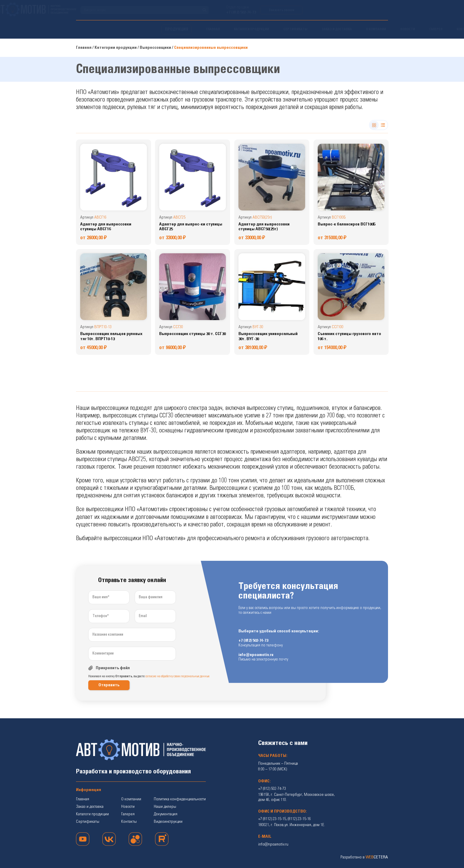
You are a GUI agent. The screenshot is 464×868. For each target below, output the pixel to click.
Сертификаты (88, 822)
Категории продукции (116, 48)
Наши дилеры (165, 807)
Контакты (129, 822)
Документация (166, 814)
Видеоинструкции (168, 822)
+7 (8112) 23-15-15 (272, 819)
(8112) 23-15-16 (299, 819)
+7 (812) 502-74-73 (326, 12)
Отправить (109, 685)
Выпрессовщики (155, 48)
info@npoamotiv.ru (256, 655)
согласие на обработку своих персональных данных (177, 676)
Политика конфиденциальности (180, 799)
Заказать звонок (367, 10)
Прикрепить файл (113, 668)
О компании (131, 799)
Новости (128, 807)
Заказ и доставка (90, 807)
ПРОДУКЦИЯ (91, 29)
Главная (84, 48)
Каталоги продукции (92, 814)
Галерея (128, 814)
